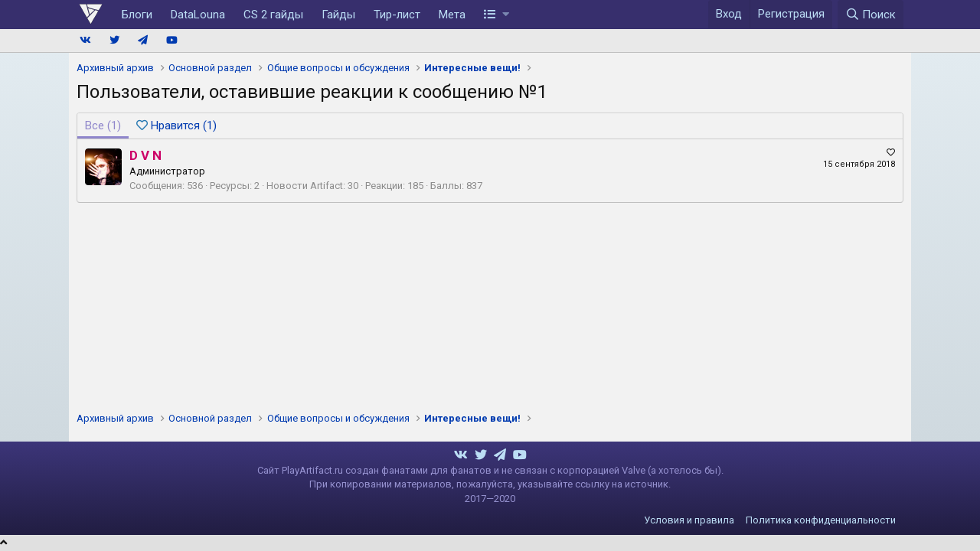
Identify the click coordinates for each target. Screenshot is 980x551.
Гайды (338, 15)
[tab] (176, 126)
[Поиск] (871, 15)
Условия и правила (689, 520)
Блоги (137, 15)
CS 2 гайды (273, 15)
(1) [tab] (103, 126)
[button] (497, 15)
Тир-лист (397, 15)
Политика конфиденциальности (821, 520)
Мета (452, 15)
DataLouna (198, 15)
